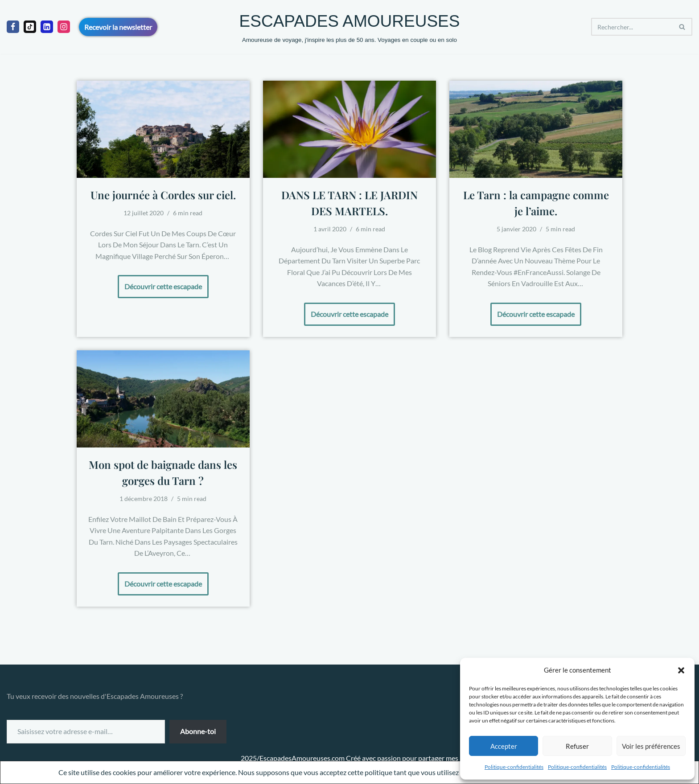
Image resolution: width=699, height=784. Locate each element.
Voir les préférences (651, 746)
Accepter (504, 746)
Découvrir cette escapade (160, 283)
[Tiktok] (30, 27)
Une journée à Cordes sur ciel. (163, 195)
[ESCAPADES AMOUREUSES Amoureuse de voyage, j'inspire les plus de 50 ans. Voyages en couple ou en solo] (350, 27)
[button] (681, 670)
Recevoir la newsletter (118, 27)
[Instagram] (64, 27)
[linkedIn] (47, 27)
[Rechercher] (632, 27)
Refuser (577, 746)
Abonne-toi (198, 731)
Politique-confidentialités (514, 767)
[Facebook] (13, 27)
